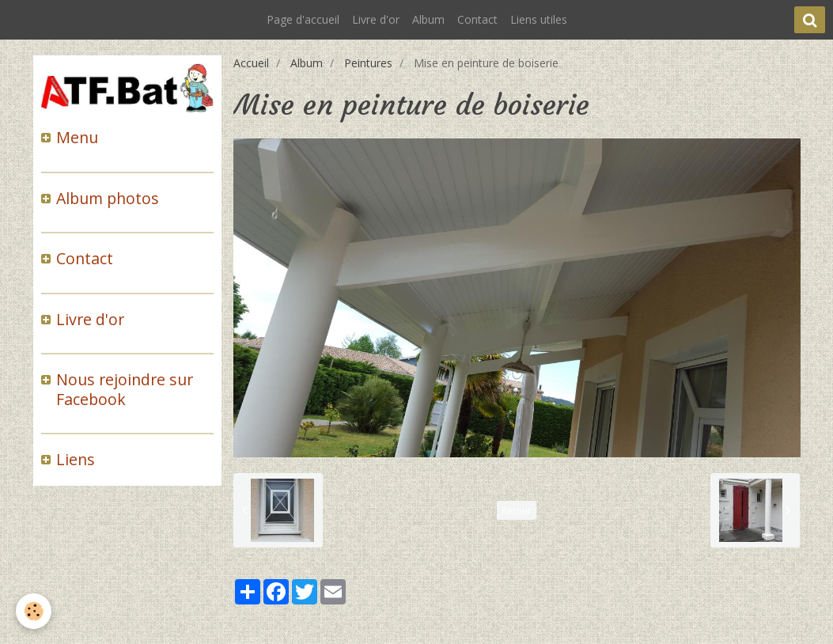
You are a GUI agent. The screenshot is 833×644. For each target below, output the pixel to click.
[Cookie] (34, 611)
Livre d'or (376, 19)
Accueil (251, 63)
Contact (477, 19)
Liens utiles (539, 19)
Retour (517, 510)
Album (428, 19)
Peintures (368, 63)
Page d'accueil (303, 19)
